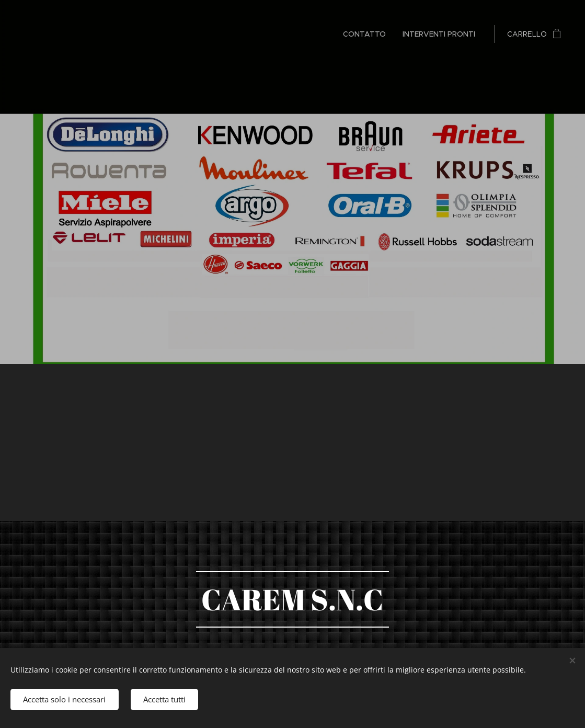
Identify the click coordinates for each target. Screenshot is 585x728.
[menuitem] (367, 34)
